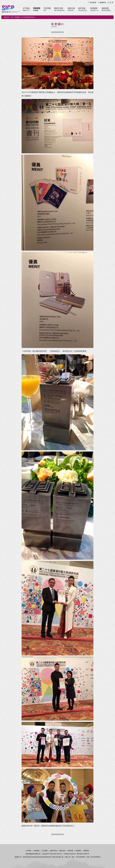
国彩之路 (62, 851)
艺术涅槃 (45, 851)
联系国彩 (78, 851)
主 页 (110, 2)
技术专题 (70, 851)
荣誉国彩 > (18, 17)
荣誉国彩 (37, 851)
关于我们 (29, 851)
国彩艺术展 (53, 851)
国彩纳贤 (86, 851)
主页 (12, 17)
